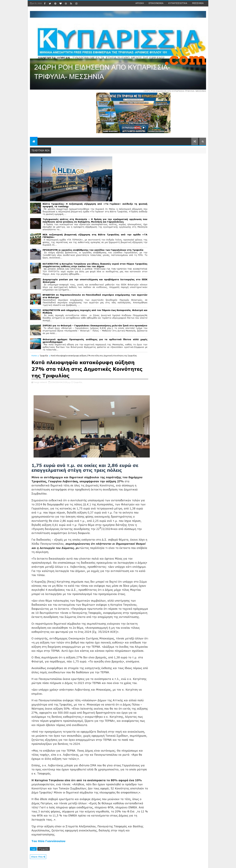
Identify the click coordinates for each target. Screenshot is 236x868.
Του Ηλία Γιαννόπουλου (48, 841)
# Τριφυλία (43, 849)
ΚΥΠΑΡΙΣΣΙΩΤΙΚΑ (178, 3)
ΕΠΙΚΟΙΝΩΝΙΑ (156, 3)
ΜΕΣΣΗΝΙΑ (198, 3)
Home (34, 356)
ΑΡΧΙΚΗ (140, 3)
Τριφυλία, (78, 382)
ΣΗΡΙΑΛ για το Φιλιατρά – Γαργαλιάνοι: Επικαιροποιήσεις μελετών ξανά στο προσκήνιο (95, 325)
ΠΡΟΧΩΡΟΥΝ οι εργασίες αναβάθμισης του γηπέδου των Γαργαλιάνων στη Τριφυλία (93, 250)
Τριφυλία (44, 356)
